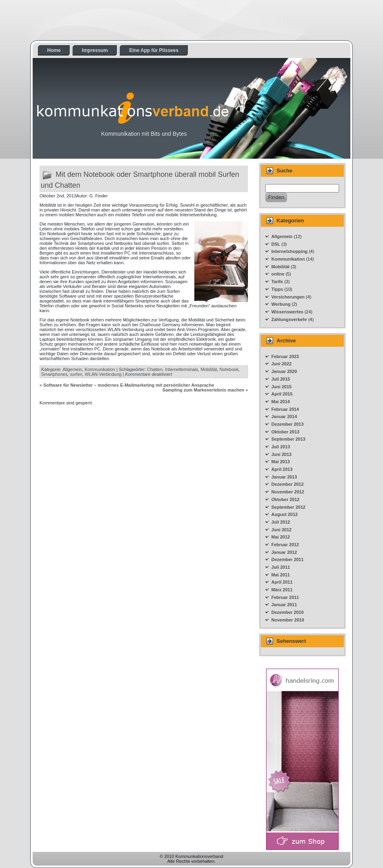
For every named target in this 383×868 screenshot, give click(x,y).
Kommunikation (100, 369)
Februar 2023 (285, 356)
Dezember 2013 (287, 424)
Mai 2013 (281, 462)
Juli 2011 (281, 567)
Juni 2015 (281, 387)
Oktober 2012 (285, 499)
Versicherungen (288, 297)
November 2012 (288, 492)
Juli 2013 (281, 447)
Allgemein (72, 369)
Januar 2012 (284, 552)
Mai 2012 (281, 537)
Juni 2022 (281, 364)
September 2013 (288, 439)
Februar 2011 (285, 597)
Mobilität (209, 369)
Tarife (277, 282)
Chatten (155, 369)
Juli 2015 (281, 379)
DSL (276, 244)
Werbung (281, 304)
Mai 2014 (281, 402)
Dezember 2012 (287, 484)
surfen (76, 374)
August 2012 (284, 514)
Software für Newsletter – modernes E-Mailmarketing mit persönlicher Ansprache (129, 385)
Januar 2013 (284, 477)
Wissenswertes (287, 312)
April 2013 (282, 469)
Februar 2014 (285, 409)
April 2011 (282, 582)
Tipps (277, 289)
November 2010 (288, 620)
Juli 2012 (281, 522)
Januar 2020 (284, 371)
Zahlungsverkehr (289, 319)
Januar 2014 (284, 416)
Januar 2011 (284, 605)
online (278, 274)
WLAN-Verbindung (103, 374)
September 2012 (288, 507)
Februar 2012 (285, 545)
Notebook (229, 369)
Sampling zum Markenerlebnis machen (203, 390)
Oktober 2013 (285, 432)
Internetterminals (181, 369)
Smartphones (54, 374)
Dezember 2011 (287, 559)
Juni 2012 (281, 530)
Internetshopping (289, 251)
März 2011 (282, 590)
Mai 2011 (281, 575)
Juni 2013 (281, 454)
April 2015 (282, 394)
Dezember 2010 (287, 612)
